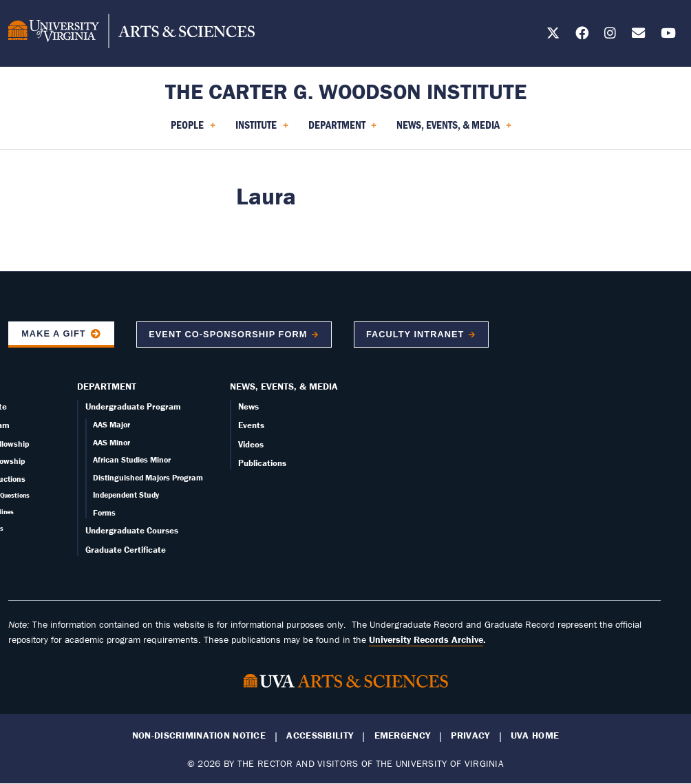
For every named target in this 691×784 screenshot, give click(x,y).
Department (107, 386)
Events (251, 425)
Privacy (470, 735)
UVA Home (535, 735)
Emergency (403, 735)
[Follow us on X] (553, 35)
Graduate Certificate (126, 550)
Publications (262, 463)
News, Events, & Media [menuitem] (454, 129)
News (248, 406)
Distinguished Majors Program (148, 477)
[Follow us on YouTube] (668, 35)
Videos (251, 444)
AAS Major (111, 424)
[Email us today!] (638, 35)
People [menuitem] (193, 129)
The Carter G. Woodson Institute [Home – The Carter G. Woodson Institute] (346, 91)
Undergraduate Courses (132, 530)
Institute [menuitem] (262, 129)
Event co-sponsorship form (228, 334)
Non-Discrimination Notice (199, 735)
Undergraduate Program (133, 406)
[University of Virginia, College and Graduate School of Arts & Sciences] (131, 33)
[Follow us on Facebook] (582, 35)
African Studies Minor (132, 459)
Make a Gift (54, 333)
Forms (104, 512)
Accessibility (320, 735)
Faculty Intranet (415, 334)
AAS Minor (111, 442)
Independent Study (126, 495)
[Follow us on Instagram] (610, 35)
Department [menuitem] (343, 129)
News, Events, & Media (284, 386)
